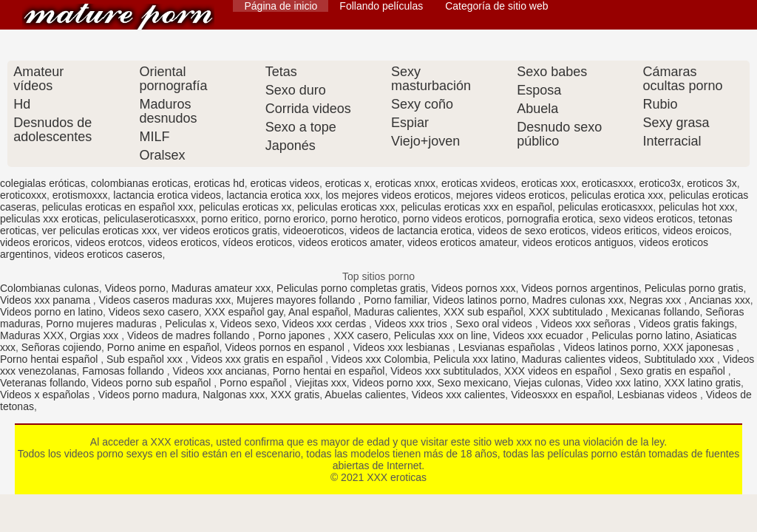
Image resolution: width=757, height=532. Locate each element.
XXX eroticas (118, 17)
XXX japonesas (700, 347)
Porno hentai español (50, 359)
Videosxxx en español (561, 395)
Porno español (254, 383)
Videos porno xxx (392, 383)
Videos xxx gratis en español (258, 359)
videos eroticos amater (350, 242)
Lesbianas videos (659, 395)
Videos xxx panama (47, 300)
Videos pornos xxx (473, 288)
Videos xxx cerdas (326, 324)
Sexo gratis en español (674, 371)
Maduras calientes (396, 312)
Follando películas (381, 6)
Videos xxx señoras (587, 324)
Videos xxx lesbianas (403, 347)
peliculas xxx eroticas (49, 219)
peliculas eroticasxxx (605, 207)
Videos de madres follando (190, 335)
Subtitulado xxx (680, 359)
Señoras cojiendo (61, 347)
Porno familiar (396, 300)
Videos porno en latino (51, 312)
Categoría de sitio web (496, 6)
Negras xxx (656, 300)
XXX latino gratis (702, 383)
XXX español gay (244, 312)
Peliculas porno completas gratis (351, 288)
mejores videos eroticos (510, 195)
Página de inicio (281, 6)
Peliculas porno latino (641, 335)
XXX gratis (295, 395)
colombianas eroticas (140, 183)
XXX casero (361, 335)
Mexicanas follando (656, 312)
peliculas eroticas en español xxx (118, 207)
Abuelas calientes (365, 395)
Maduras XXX (32, 335)
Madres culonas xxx (578, 300)
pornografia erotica (550, 219)
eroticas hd (219, 183)
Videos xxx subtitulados (444, 371)
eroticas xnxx (405, 183)
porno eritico (230, 219)
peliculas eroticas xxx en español (476, 207)
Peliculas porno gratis (694, 288)
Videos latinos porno (479, 300)
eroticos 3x (712, 183)
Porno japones (293, 335)
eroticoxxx (23, 195)
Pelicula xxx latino (474, 359)
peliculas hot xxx (697, 207)
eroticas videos (285, 183)
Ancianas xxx (719, 300)
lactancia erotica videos (167, 195)
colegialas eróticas (43, 183)
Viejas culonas (547, 383)
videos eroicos (696, 231)
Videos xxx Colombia (379, 359)
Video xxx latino (622, 383)
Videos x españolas (46, 395)
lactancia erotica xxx (274, 195)
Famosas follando (124, 371)
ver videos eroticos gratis (220, 231)
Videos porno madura (148, 395)
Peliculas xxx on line (441, 335)
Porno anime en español (163, 347)
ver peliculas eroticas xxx (100, 231)
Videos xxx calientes (459, 395)
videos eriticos (624, 231)
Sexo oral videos (495, 324)
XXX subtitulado (567, 312)
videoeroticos (314, 231)
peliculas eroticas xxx (346, 207)
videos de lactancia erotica (411, 231)
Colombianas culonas (50, 288)
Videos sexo (248, 324)
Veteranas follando (43, 383)
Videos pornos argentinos (580, 288)
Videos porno (135, 288)
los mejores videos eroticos (388, 195)
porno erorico (295, 219)
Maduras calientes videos (580, 359)
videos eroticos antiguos (578, 242)
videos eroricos (35, 242)
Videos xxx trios (413, 324)
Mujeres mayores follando (297, 300)
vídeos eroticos (257, 242)
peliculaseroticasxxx (150, 219)
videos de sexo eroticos (532, 231)
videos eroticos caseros (108, 254)
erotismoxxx (80, 195)
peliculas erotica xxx (617, 195)
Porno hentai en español (329, 371)
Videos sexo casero (154, 312)
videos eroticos (182, 242)
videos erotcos (109, 242)
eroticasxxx (608, 183)
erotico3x (661, 183)
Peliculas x (190, 324)
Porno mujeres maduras (102, 324)
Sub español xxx (146, 359)
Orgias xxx (95, 335)
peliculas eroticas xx (245, 207)
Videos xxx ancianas (219, 371)
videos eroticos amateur (462, 242)
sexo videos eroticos (646, 219)
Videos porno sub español (153, 383)
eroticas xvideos (478, 183)
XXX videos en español (559, 371)
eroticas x (347, 183)
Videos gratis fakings (686, 324)
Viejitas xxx (321, 383)
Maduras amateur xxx (221, 288)
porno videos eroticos (452, 219)
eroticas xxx (549, 183)
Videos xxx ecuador (540, 335)
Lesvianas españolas (508, 347)
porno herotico (364, 219)
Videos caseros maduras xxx (165, 300)
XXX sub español (483, 312)
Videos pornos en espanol (286, 347)
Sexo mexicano (473, 383)
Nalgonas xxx (234, 395)
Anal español (318, 312)
